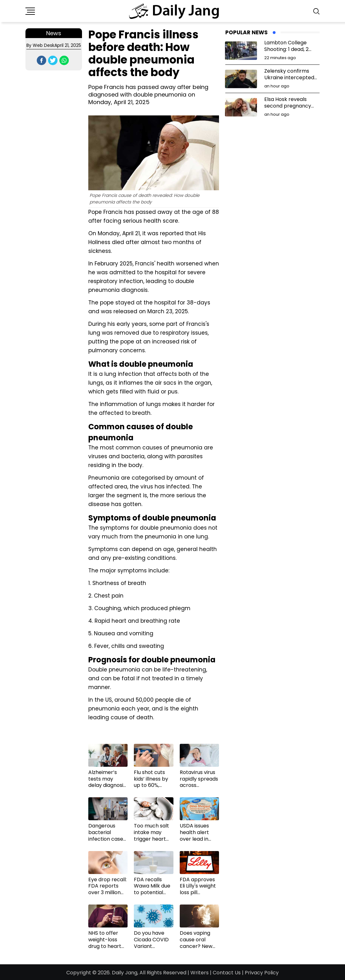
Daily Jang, (125, 973)
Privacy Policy (262, 973)
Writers (200, 973)
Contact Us (227, 973)
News (54, 33)
